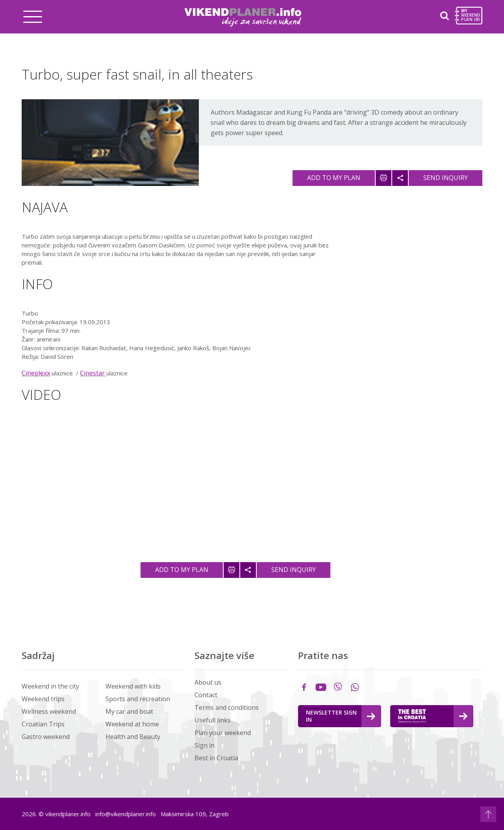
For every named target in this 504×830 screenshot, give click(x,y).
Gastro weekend (46, 737)
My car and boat (129, 711)
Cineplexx (36, 373)
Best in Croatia (216, 758)
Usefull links (213, 720)
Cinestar (93, 373)
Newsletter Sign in (341, 716)
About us (208, 682)
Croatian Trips (43, 724)
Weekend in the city (50, 686)
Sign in (205, 745)
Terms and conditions (227, 707)
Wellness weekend (49, 711)
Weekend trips (43, 699)
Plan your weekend (223, 733)
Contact (206, 695)
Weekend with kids (133, 686)
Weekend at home (132, 724)
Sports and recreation (138, 699)
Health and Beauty (133, 737)
